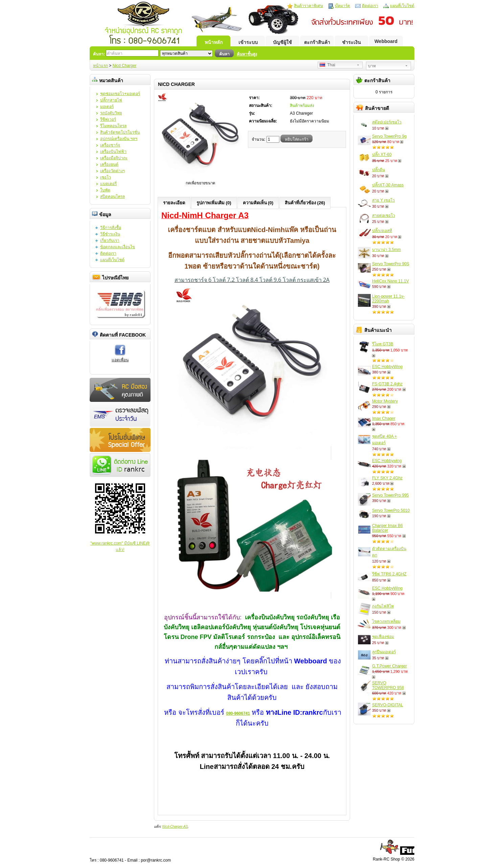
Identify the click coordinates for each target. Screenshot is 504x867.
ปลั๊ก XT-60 (382, 155)
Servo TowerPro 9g (389, 136)
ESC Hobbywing (387, 461)
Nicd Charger (125, 66)
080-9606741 (238, 713)
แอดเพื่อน (120, 360)
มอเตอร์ (107, 107)
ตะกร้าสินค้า (317, 42)
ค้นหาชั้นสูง (247, 54)
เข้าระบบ (248, 42)
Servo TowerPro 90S (391, 264)
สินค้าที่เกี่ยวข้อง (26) (305, 203)
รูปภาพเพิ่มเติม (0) (214, 203)
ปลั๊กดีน (379, 170)
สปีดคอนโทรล (112, 197)
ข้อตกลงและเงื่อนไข (118, 247)
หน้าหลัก (214, 42)
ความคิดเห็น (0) (258, 203)
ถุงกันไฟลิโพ (383, 606)
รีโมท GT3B (383, 344)
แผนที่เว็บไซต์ (402, 6)
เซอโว (106, 177)
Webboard (386, 41)
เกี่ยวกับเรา (110, 241)
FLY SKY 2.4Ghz (387, 478)
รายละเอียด (174, 203)
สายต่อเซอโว (384, 215)
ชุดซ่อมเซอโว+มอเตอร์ (120, 94)
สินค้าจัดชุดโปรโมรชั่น (120, 132)
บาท (372, 66)
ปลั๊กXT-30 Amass (388, 185)
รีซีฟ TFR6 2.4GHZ (389, 574)
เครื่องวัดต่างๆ (112, 171)
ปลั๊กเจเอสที (382, 231)
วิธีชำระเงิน (110, 234)
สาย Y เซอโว (383, 200)
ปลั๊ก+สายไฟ (111, 100)
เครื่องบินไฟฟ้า (113, 152)
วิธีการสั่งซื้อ (111, 228)
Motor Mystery (385, 401)
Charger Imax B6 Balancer (387, 528)
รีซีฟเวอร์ (108, 119)
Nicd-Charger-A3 (175, 827)
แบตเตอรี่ (108, 184)
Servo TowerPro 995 (391, 495)
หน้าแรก (100, 66)
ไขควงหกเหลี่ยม (386, 621)
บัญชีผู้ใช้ (282, 42)
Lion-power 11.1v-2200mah (388, 299)
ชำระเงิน (351, 42)
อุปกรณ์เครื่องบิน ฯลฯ (119, 139)
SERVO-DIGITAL (388, 705)
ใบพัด (105, 190)
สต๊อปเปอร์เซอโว (387, 122)
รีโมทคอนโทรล (113, 126)
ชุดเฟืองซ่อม (383, 637)
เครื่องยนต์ (109, 164)
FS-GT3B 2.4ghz (387, 384)
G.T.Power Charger (390, 666)
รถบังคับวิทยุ (111, 113)
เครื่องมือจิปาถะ (114, 158)
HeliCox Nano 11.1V (391, 281)
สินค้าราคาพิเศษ (308, 6)
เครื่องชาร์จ (110, 145)
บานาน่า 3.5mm (386, 250)
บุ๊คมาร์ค (342, 6)
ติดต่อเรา (370, 6)
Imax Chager (384, 418)
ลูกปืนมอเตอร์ (384, 652)
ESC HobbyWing (387, 367)
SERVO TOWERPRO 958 (388, 685)
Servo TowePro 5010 (391, 510)
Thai (327, 65)
